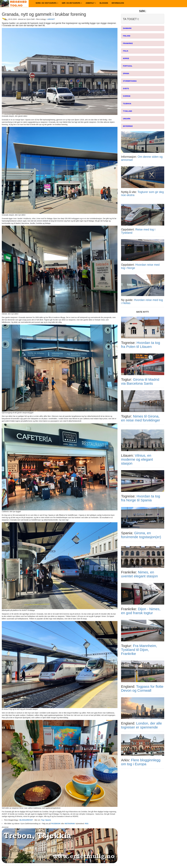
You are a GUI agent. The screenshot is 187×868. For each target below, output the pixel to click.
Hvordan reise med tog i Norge (140, 266)
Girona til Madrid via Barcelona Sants (140, 381)
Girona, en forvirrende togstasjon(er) (141, 535)
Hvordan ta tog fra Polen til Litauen (141, 345)
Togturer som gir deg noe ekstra (142, 193)
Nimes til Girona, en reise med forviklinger (141, 418)
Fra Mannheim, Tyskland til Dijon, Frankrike (139, 650)
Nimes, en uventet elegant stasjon (139, 574)
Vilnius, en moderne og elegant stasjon (137, 459)
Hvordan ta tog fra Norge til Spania (141, 498)
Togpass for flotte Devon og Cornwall (142, 688)
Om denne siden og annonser (142, 158)
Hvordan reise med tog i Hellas (142, 301)
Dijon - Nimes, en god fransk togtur (141, 611)
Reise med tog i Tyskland (138, 231)
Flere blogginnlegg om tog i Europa (141, 762)
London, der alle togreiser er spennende (141, 725)
